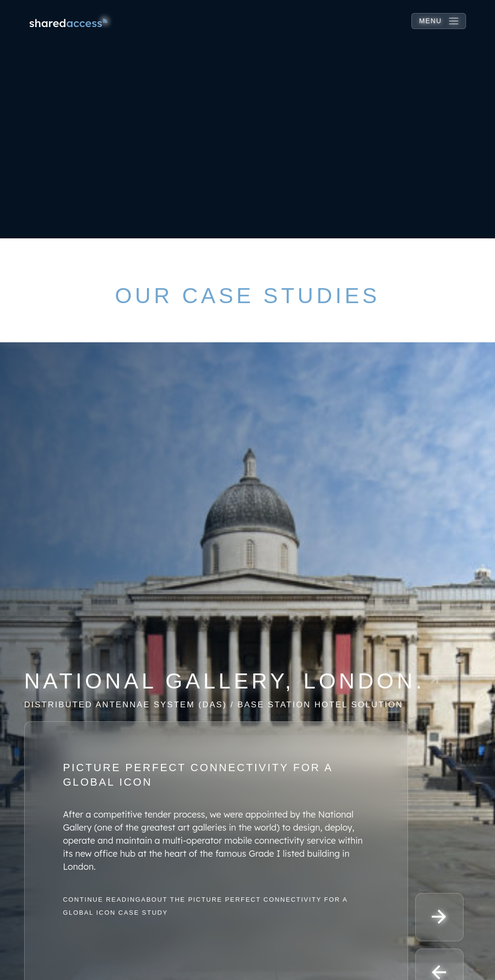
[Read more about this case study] (247, 689)
